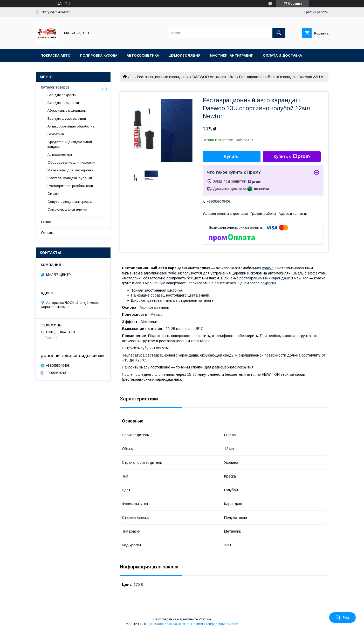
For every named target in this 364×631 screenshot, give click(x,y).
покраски (268, 283)
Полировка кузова (99, 55)
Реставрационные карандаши (163, 77)
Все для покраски (62, 95)
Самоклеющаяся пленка (67, 209)
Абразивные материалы (67, 110)
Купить (231, 156)
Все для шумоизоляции (67, 119)
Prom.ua (205, 619)
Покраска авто (56, 55)
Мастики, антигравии (232, 55)
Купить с (291, 157)
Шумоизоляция (184, 55)
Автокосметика (143, 55)
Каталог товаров (55, 87)
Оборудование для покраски (71, 162)
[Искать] (279, 33)
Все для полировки (63, 103)
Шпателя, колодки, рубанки (70, 178)
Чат (342, 617)
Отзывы (48, 233)
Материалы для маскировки (70, 170)
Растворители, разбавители (70, 186)
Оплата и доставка (282, 55)
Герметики (56, 134)
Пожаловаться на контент (170, 624)
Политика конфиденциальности (215, 624)
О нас (46, 222)
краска (268, 268)
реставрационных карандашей (266, 278)
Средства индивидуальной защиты (70, 144)
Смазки (53, 194)
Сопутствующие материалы (70, 202)
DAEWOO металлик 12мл (214, 77)
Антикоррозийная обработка (71, 126)
